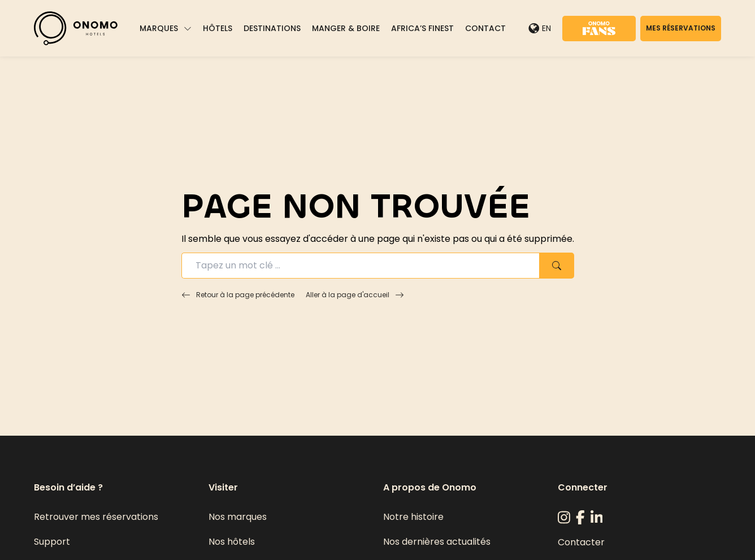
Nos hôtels (232, 542)
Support (52, 542)
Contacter (581, 542)
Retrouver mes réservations (96, 517)
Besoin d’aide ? (68, 487)
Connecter (583, 487)
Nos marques (238, 517)
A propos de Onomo (430, 487)
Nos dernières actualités (437, 542)
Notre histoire (413, 517)
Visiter (223, 487)
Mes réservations (681, 28)
